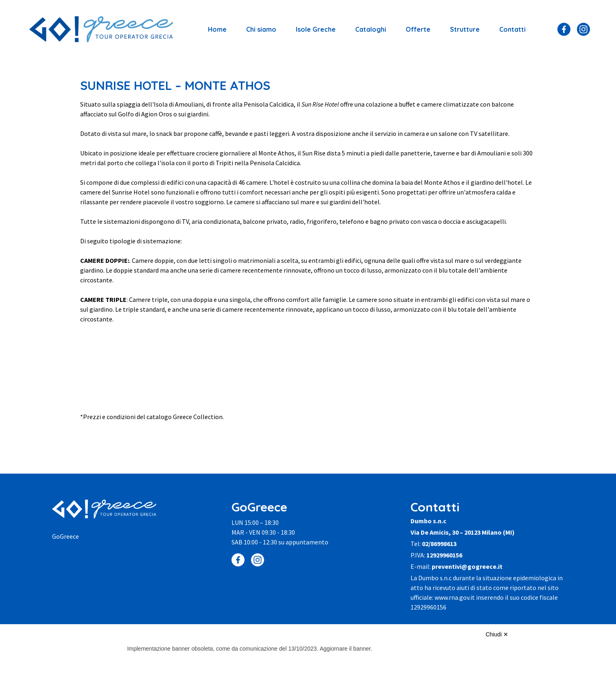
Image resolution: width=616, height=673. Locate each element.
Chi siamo (261, 29)
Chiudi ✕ (497, 634)
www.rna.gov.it (455, 597)
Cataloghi (371, 29)
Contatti (512, 29)
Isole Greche (316, 29)
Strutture (465, 29)
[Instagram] (583, 29)
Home (217, 29)
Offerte (418, 29)
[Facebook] (564, 29)
